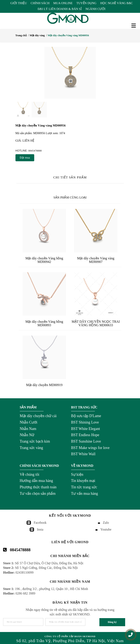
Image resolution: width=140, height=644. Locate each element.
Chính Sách (40, 3)
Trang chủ (21, 35)
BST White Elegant (86, 429)
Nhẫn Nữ (27, 435)
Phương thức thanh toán (38, 487)
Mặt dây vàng (37, 35)
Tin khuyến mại (83, 481)
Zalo (106, 523)
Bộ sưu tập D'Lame (86, 416)
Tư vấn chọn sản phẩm (38, 494)
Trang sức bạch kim (35, 441)
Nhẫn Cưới (29, 422)
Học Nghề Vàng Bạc (116, 3)
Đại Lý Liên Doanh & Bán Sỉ (60, 9)
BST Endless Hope (85, 435)
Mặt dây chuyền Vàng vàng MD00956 (68, 35)
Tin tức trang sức (84, 487)
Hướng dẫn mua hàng (36, 481)
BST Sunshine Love (86, 441)
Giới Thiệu (19, 3)
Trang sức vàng (31, 448)
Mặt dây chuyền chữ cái (38, 416)
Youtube (106, 529)
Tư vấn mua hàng (85, 494)
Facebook (40, 523)
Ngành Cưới (95, 9)
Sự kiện (77, 474)
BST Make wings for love (90, 448)
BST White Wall (83, 454)
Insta (40, 529)
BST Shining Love (85, 422)
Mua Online (63, 3)
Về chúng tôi (30, 474)
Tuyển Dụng (86, 3)
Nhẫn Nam (28, 429)
